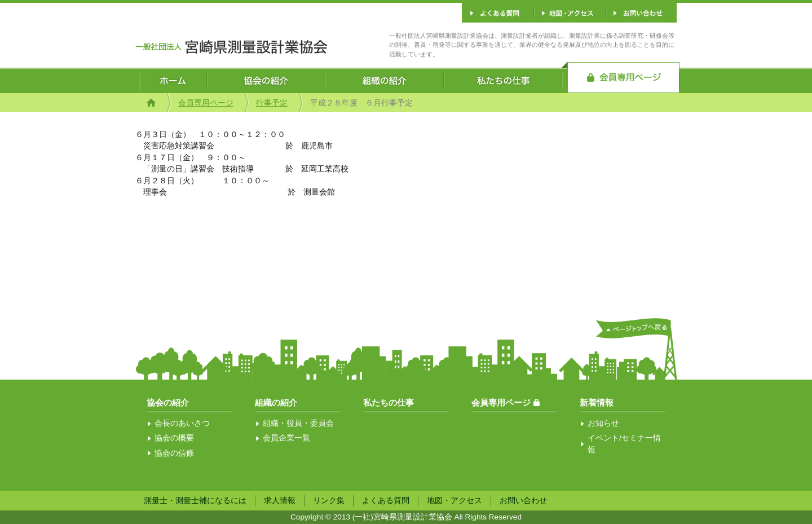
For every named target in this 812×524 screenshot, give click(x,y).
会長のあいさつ (182, 423)
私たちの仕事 (389, 402)
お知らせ (603, 423)
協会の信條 (174, 453)
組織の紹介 (276, 402)
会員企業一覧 (286, 438)
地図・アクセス (454, 501)
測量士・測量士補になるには (195, 501)
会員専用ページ (206, 103)
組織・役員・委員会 (298, 423)
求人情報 (280, 501)
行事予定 (272, 103)
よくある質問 (386, 501)
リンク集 (329, 501)
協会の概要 (174, 438)
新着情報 (597, 402)
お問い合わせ (523, 501)
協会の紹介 (168, 402)
